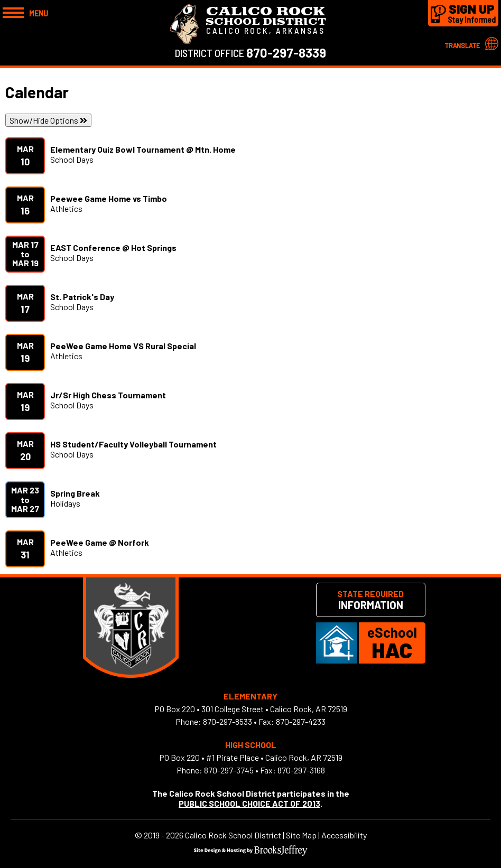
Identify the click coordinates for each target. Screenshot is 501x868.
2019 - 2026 (164, 835)
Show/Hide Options (48, 120)
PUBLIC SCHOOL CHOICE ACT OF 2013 (249, 803)
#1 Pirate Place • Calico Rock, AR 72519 (274, 757)
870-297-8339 (286, 53)
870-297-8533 (228, 721)
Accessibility (344, 835)
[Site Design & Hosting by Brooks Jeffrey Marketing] (251, 852)
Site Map (301, 835)
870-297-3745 (229, 770)
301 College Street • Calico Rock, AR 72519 (274, 709)
